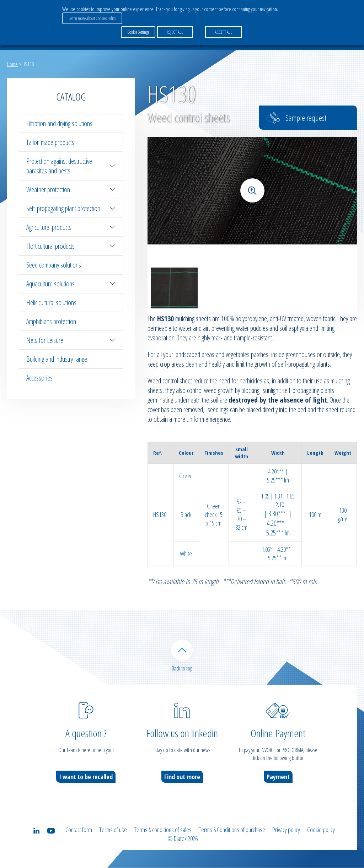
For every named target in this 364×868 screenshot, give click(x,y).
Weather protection (71, 190)
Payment (278, 777)
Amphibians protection (51, 321)
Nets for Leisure (71, 340)
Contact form (79, 830)
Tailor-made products (50, 142)
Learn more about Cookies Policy (92, 18)
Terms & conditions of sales (163, 830)
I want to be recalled (86, 777)
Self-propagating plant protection (71, 208)
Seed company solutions (54, 265)
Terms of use (113, 830)
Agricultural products (71, 227)
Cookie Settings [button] (138, 32)
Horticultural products (71, 246)
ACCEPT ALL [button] (223, 32)
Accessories (39, 378)
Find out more (182, 777)
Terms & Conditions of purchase (232, 830)
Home (12, 64)
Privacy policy (286, 830)
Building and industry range (57, 359)
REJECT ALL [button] (175, 32)
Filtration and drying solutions (59, 123)
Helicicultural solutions (51, 303)
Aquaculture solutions (71, 284)
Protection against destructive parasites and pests (71, 166)
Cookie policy (321, 830)
